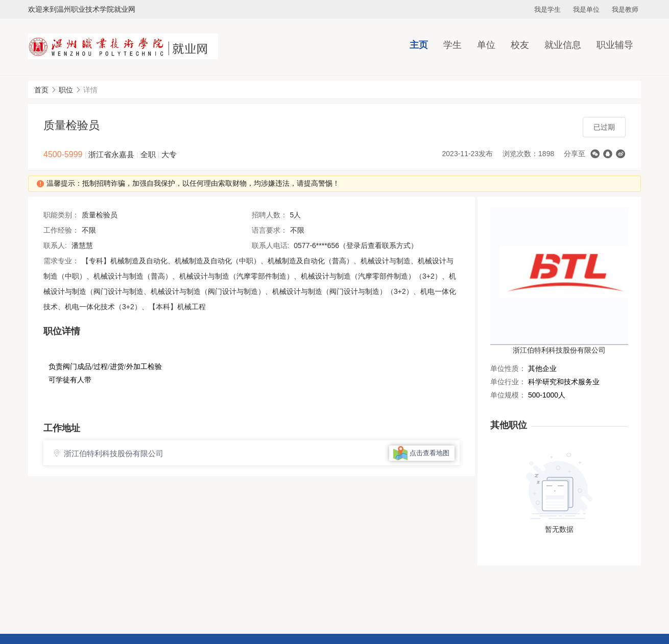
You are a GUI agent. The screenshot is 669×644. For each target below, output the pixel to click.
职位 (66, 90)
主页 (419, 45)
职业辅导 (615, 45)
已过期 (604, 127)
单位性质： (508, 368)
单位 (486, 45)
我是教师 (625, 9)
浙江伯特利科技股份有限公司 (559, 350)
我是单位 (586, 9)
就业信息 (563, 45)
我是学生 (547, 9)
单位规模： (508, 395)
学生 (452, 45)
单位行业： (508, 382)
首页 (41, 90)
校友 (520, 45)
